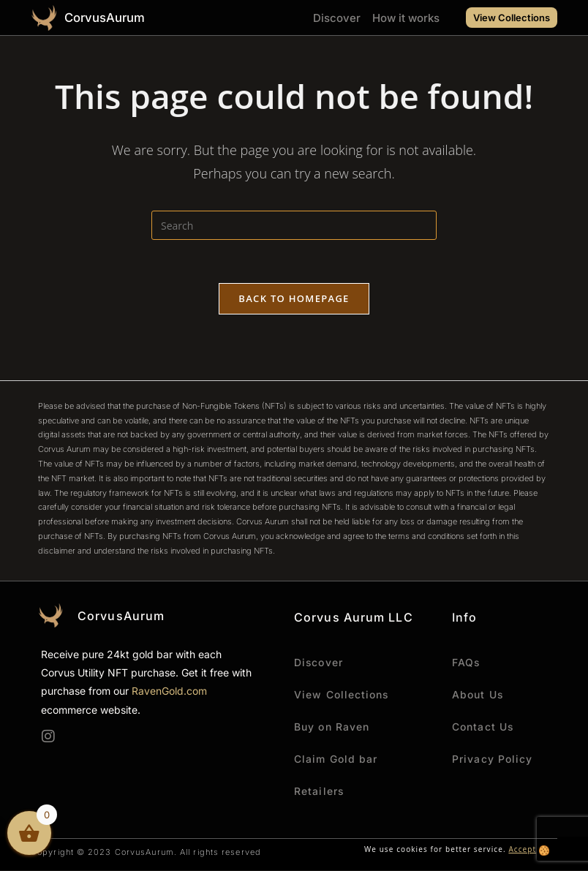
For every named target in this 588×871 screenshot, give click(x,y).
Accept (522, 850)
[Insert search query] (294, 225)
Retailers (319, 792)
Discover (337, 18)
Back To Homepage (294, 299)
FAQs (466, 663)
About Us (478, 695)
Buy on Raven (332, 727)
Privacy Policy (492, 759)
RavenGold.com (169, 692)
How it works (406, 18)
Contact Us (483, 727)
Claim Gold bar (336, 759)
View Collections (342, 695)
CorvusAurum (105, 18)
